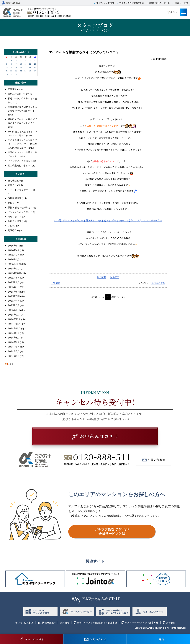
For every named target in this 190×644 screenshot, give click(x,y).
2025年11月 (14, 269)
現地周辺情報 (15, 198)
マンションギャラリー (19, 212)
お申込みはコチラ (99, 436)
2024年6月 (14, 347)
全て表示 (12, 181)
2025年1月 (14, 315)
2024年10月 (14, 328)
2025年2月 (14, 310)
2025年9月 (14, 278)
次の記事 (115, 277)
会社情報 (171, 623)
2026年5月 (14, 246)
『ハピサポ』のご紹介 (19, 161)
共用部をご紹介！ (17, 94)
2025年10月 (14, 273)
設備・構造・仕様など (19, 207)
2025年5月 (14, 296)
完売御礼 (12, 89)
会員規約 (65, 623)
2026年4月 (14, 250)
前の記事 (101, 277)
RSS (9, 364)
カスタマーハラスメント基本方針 (141, 623)
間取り (11, 203)
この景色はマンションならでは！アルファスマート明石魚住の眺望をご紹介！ (22, 144)
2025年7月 (14, 287)
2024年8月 (14, 338)
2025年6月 (14, 292)
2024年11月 (14, 324)
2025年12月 (14, 264)
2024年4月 (14, 356)
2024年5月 (14, 351)
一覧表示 (56, 283)
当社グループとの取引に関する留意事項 (97, 623)
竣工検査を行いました (19, 165)
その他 (11, 226)
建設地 (174, 12)
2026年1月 (14, 259)
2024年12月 (14, 319)
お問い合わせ (157, 460)
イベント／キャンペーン (20, 190)
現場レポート (15, 217)
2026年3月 (14, 255)
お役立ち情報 (158, 283)
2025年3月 (14, 305)
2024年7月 (14, 342)
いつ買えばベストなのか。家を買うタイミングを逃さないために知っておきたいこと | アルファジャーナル (108, 220)
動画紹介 (12, 230)
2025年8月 (14, 282)
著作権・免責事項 (24, 623)
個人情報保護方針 (47, 623)
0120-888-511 (49, 12)
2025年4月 (14, 301)
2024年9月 (14, 333)
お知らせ (12, 185)
